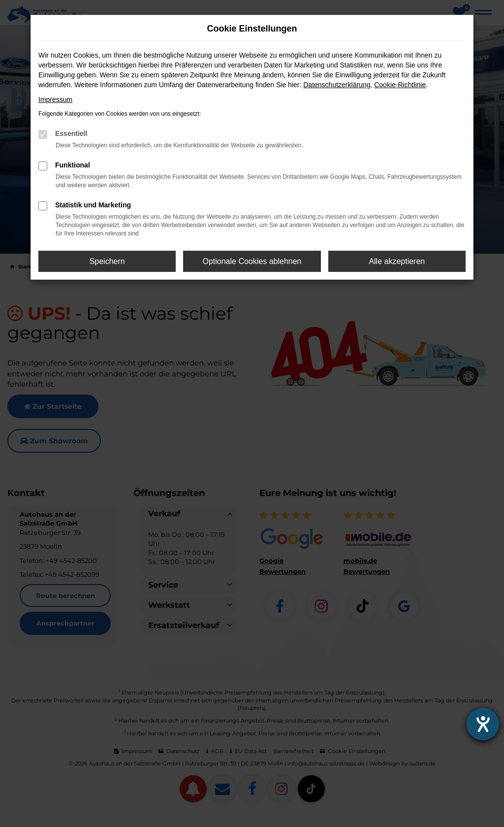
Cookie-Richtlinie (400, 85)
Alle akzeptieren (397, 261)
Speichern (107, 261)
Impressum (55, 99)
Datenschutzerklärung (337, 85)
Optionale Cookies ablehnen (252, 261)
